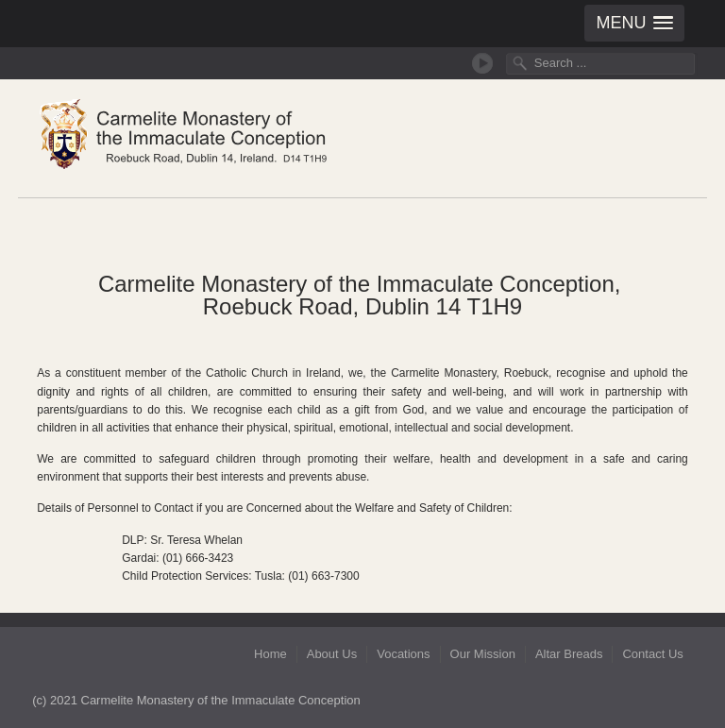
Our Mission (483, 654)
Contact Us (652, 654)
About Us (332, 654)
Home (270, 654)
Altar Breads (569, 654)
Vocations (403, 654)
